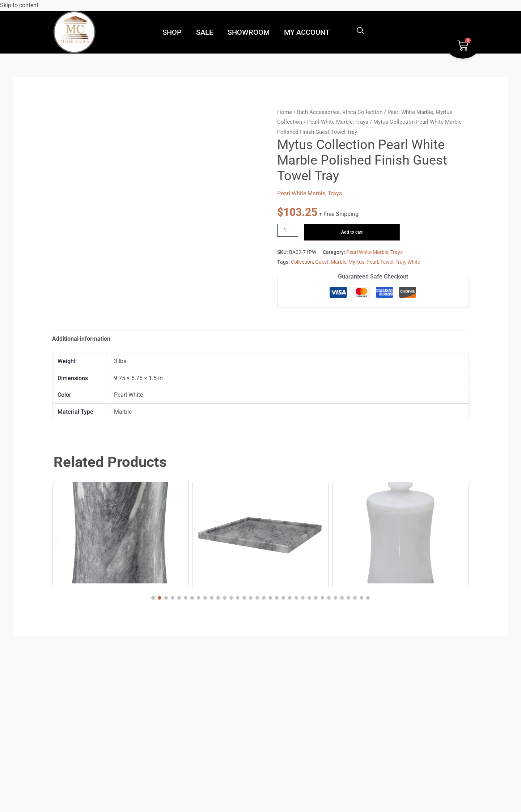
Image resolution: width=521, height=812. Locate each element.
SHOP (172, 32)
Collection (302, 262)
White (414, 262)
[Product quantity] (288, 230)
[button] (153, 598)
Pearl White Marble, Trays (338, 122)
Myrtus (356, 262)
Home (285, 112)
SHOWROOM (249, 32)
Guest (322, 262)
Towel (387, 262)
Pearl (372, 262)
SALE (205, 32)
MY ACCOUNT (307, 32)
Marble (338, 262)
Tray (400, 262)
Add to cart (352, 232)
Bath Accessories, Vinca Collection (340, 112)
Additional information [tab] (81, 339)
